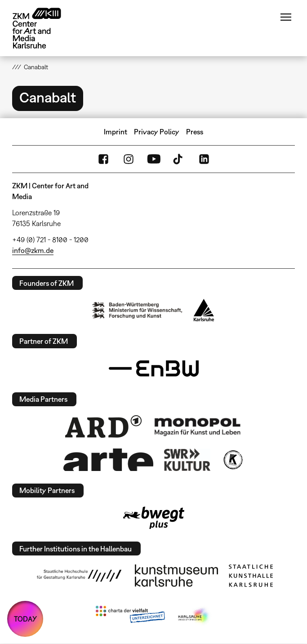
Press (195, 132)
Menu (286, 17)
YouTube (154, 159)
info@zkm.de (33, 250)
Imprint (116, 132)
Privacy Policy (157, 132)
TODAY (25, 619)
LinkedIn (204, 159)
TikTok (179, 159)
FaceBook (103, 159)
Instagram (129, 159)
